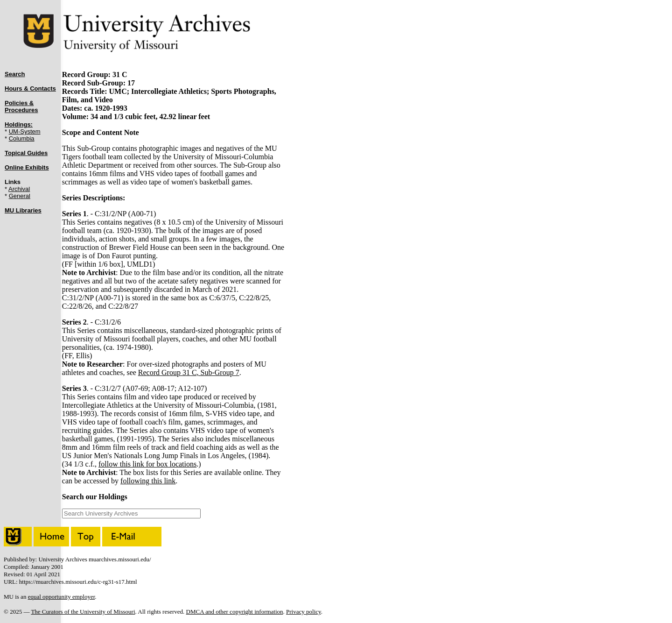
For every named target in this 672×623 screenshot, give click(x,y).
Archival (19, 189)
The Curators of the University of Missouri (83, 612)
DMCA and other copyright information (235, 612)
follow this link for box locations (147, 464)
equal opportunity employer (62, 597)
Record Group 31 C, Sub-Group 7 (189, 372)
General (20, 196)
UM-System (25, 131)
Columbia (22, 138)
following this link (148, 481)
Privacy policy (304, 612)
